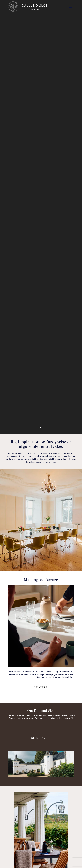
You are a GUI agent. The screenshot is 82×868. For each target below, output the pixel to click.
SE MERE (41, 688)
